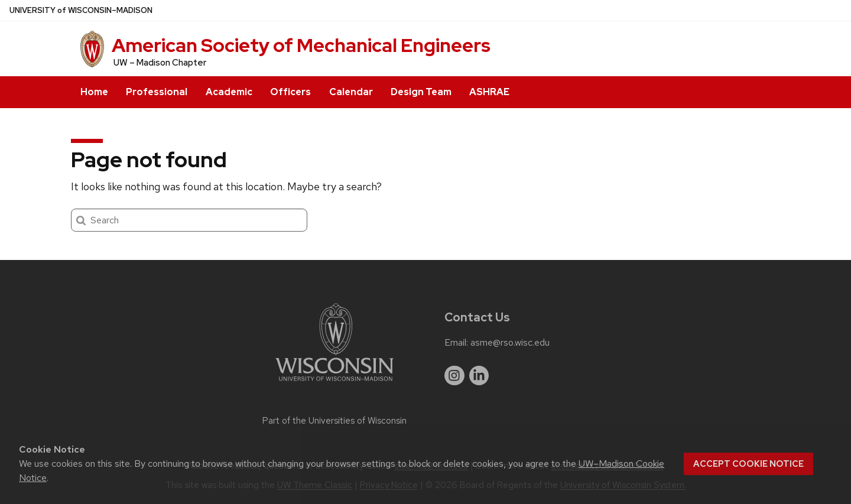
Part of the (334, 421)
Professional (157, 92)
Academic (229, 92)
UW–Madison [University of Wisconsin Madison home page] (81, 10)
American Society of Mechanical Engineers (301, 45)
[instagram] (454, 376)
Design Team (421, 92)
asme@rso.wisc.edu (510, 343)
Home (94, 92)
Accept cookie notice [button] (748, 464)
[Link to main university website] (334, 383)
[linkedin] (479, 376)
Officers (290, 92)
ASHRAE (489, 92)
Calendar (351, 92)
